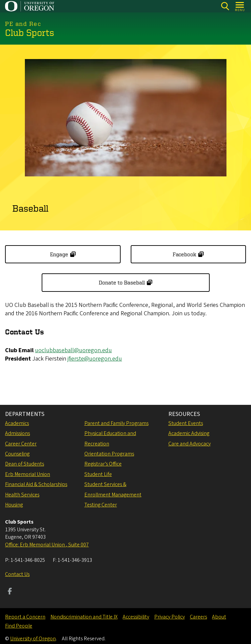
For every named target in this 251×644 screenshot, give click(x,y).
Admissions (17, 433)
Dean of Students (25, 464)
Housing (14, 505)
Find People (19, 626)
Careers (198, 617)
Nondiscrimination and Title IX (84, 617)
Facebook (184, 254)
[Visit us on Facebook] (10, 592)
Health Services (22, 495)
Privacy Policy (170, 617)
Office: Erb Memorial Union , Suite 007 (47, 545)
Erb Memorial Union (28, 474)
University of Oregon (33, 639)
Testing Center (101, 505)
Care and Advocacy (190, 444)
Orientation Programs (109, 454)
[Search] (225, 6)
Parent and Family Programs (116, 423)
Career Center (21, 444)
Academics (17, 423)
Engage (59, 254)
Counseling (17, 454)
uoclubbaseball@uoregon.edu (73, 350)
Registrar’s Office (103, 464)
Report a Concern (25, 617)
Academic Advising (189, 433)
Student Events (186, 423)
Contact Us (17, 574)
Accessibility (136, 617)
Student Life (98, 474)
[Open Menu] (240, 6)
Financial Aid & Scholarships (36, 484)
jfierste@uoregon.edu (95, 359)
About (219, 617)
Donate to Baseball (122, 283)
